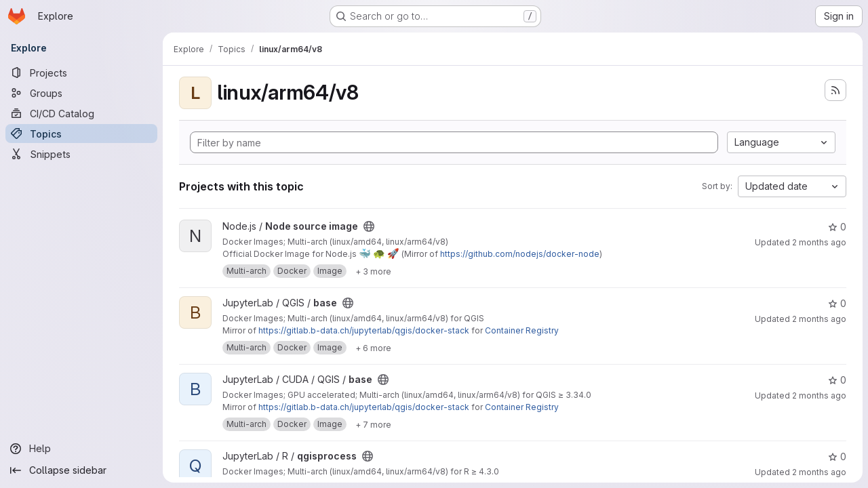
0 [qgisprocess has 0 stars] (837, 456)
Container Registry (522, 330)
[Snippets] (81, 154)
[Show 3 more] (373, 271)
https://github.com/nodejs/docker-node (520, 254)
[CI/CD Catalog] (81, 113)
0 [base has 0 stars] (837, 303)
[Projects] (81, 73)
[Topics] (81, 134)
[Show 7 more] (373, 424)
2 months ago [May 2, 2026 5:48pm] (819, 472)
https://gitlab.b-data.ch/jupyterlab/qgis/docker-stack (364, 330)
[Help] (81, 449)
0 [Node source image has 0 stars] (837, 227)
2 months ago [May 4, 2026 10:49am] (819, 242)
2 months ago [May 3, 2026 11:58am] (819, 319)
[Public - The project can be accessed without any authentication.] (369, 226)
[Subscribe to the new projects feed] (835, 90)
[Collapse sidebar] (81, 470)
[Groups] (81, 93)
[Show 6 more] (373, 348)
